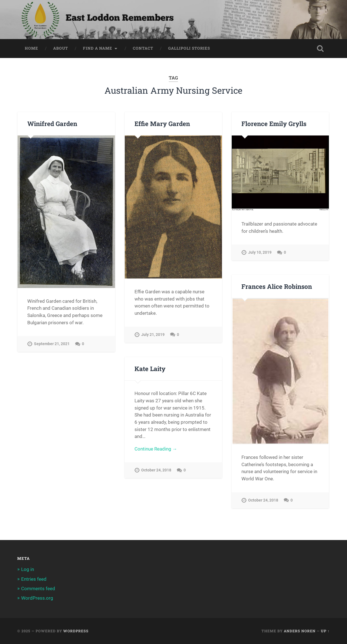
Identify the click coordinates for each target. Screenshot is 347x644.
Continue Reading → (156, 449)
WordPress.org (37, 598)
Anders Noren (300, 631)
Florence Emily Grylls (274, 124)
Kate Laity (150, 369)
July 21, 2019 (153, 335)
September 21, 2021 (52, 344)
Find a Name (98, 48)
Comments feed (38, 589)
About (61, 48)
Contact (143, 48)
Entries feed (34, 579)
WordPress (76, 631)
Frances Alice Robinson (277, 286)
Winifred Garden (52, 124)
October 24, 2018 (263, 500)
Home (31, 48)
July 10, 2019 (260, 252)
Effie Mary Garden (162, 124)
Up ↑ (325, 631)
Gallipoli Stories (189, 48)
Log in (28, 569)
